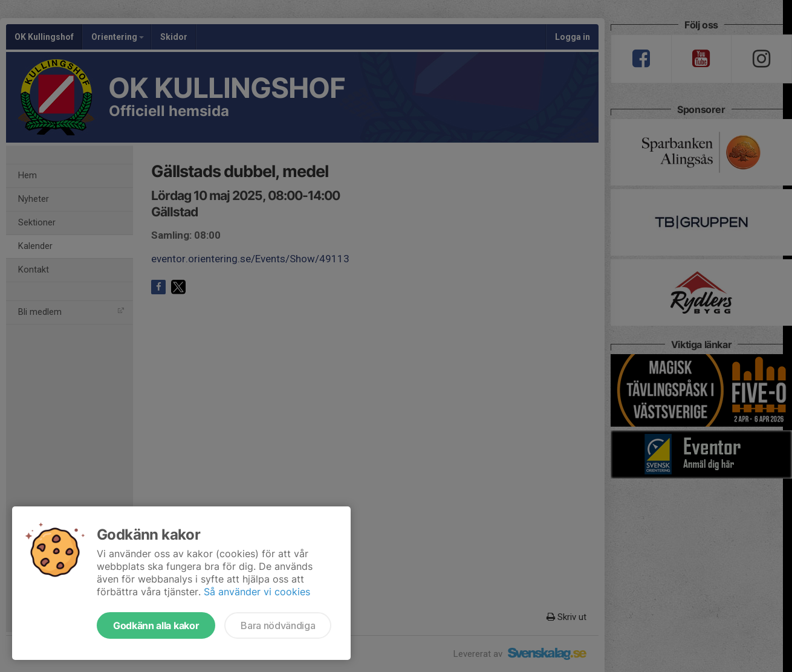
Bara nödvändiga (278, 625)
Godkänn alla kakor (156, 625)
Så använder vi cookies (257, 592)
